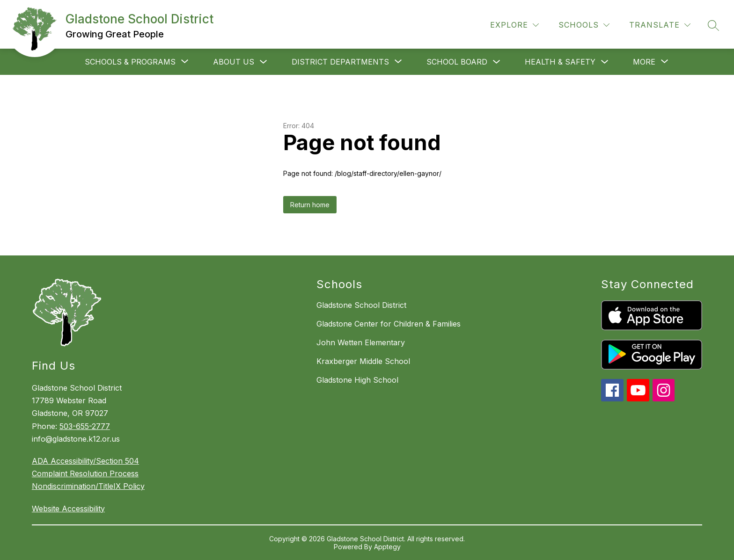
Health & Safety (560, 62)
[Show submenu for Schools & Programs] (130, 62)
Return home (310, 205)
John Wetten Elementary (361, 342)
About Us (234, 62)
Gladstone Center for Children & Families (389, 324)
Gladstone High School (357, 380)
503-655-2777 (85, 426)
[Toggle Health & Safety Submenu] (605, 62)
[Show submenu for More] (644, 62)
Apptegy (387, 547)
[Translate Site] (660, 25)
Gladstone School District (361, 305)
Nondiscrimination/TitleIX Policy (88, 486)
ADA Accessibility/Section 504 (85, 461)
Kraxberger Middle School (363, 361)
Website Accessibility (68, 509)
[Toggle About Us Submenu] (264, 62)
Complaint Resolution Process (85, 473)
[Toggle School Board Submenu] (497, 62)
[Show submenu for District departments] (340, 62)
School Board (457, 62)
